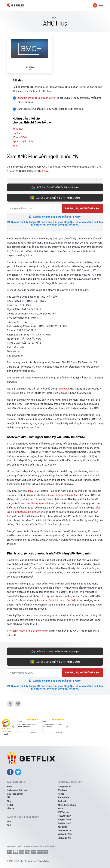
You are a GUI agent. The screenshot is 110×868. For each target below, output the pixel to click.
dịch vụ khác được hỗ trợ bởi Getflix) (54, 600)
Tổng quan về (64, 786)
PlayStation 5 (64, 819)
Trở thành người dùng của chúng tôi (28, 631)
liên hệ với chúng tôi (33, 503)
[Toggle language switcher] (95, 5)
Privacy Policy (43, 861)
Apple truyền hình (23, 141)
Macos (16, 133)
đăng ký (32, 491)
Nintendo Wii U (65, 834)
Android (62, 801)
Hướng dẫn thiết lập (17, 790)
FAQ (9, 825)
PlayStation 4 (64, 816)
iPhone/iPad (20, 137)
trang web (63, 388)
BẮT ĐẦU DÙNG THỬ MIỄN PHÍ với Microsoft (55, 198)
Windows (18, 129)
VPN (9, 821)
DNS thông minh (15, 794)
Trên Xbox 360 (65, 830)
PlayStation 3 (64, 823)
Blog (9, 801)
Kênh (10, 786)
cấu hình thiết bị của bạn (64, 495)
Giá (9, 797)
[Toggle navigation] (101, 5)
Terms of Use (30, 861)
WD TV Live (63, 812)
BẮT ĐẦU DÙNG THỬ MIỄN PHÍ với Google (55, 187)
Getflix (21, 861)
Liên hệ (11, 808)
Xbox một (62, 827)
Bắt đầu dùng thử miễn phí (82, 208)
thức (15, 507)
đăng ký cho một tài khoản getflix (37, 98)
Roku (15, 146)
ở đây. (45, 171)
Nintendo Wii (64, 838)
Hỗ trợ (10, 805)
